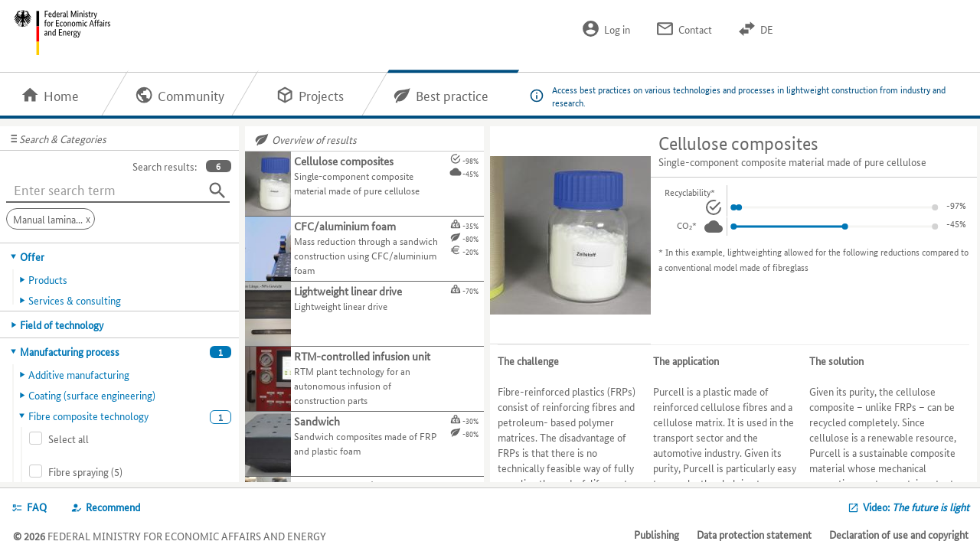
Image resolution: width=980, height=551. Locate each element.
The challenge (528, 360)
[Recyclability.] (714, 207)
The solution (836, 360)
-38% (956, 205)
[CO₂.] (714, 227)
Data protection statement (754, 534)
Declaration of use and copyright (899, 534)
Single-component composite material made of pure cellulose (792, 161)
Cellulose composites (738, 143)
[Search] (217, 191)
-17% (956, 223)
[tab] (120, 256)
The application (686, 360)
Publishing (657, 534)
